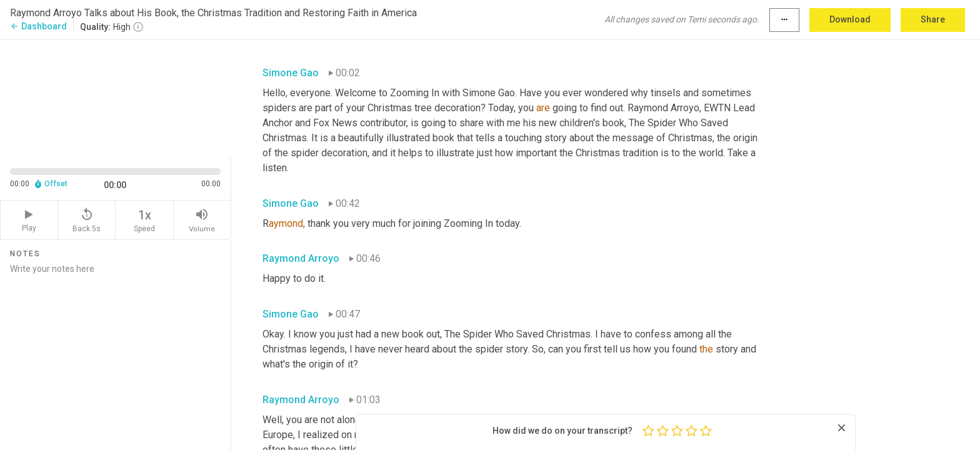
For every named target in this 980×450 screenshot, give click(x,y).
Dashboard (38, 26)
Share (933, 19)
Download (850, 19)
